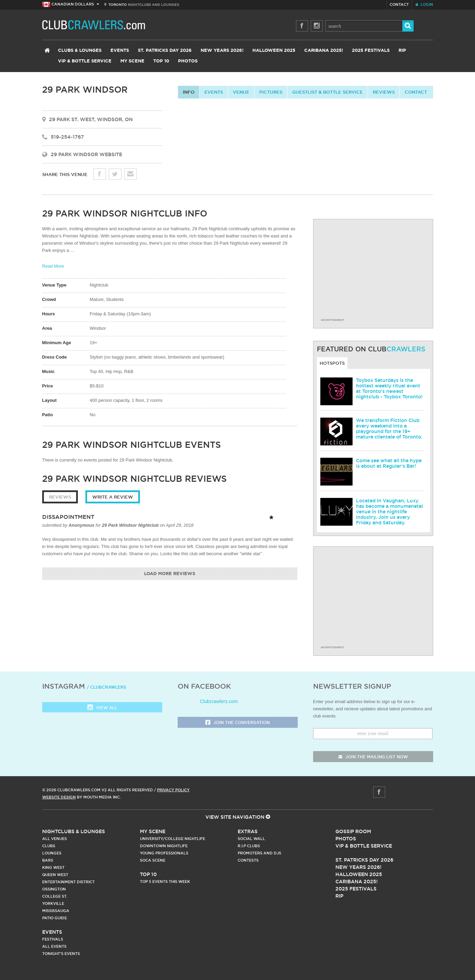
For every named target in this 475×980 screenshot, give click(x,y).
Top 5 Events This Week (165, 882)
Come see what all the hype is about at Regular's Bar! (389, 463)
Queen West (55, 875)
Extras (248, 831)
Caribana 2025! (324, 51)
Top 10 (161, 61)
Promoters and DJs (259, 853)
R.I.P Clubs (249, 846)
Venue (241, 92)
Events (120, 51)
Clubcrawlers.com (219, 701)
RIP (402, 51)
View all (102, 708)
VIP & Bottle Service (85, 61)
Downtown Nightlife (164, 846)
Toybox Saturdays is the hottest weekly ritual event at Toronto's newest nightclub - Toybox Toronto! (389, 388)
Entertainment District (68, 882)
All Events (54, 946)
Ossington (54, 889)
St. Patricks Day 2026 (165, 51)
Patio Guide (55, 918)
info (189, 92)
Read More (53, 266)
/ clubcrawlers (106, 687)
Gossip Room (353, 831)
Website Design (59, 797)
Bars (48, 860)
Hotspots (332, 363)
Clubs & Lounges (80, 51)
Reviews (384, 92)
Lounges (52, 853)
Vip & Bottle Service (364, 846)
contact (416, 92)
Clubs (49, 846)
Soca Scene (153, 860)
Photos (188, 61)
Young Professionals (164, 853)
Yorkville (53, 903)
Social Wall (251, 839)
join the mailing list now (373, 757)
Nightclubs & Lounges (74, 831)
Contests (248, 860)
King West (53, 867)
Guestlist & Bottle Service (328, 92)
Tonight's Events (61, 954)
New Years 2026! (222, 51)
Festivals (53, 939)
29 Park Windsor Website (86, 154)
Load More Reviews (170, 574)
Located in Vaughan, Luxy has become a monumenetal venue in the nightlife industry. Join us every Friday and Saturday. (389, 512)
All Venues (55, 839)
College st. (55, 896)
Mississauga (56, 911)
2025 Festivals (371, 51)
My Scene (132, 61)
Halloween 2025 (274, 51)
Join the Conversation (237, 723)
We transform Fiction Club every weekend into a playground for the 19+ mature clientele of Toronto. (389, 429)
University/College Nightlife (173, 839)
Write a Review (113, 497)
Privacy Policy (173, 790)
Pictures (271, 92)
